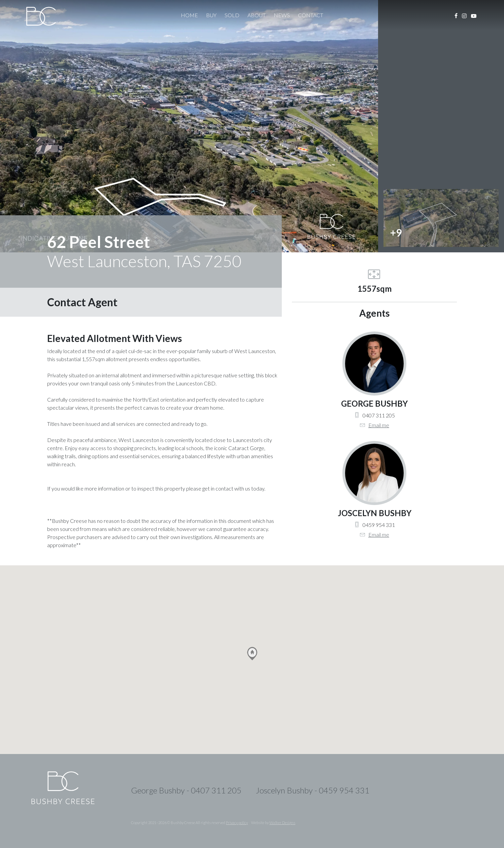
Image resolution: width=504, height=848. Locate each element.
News (282, 15)
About (257, 15)
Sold (232, 15)
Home (189, 15)
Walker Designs (282, 823)
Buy (211, 15)
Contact (311, 15)
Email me (379, 425)
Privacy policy (237, 823)
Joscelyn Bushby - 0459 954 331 (313, 790)
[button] (252, 654)
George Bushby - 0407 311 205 (186, 790)
